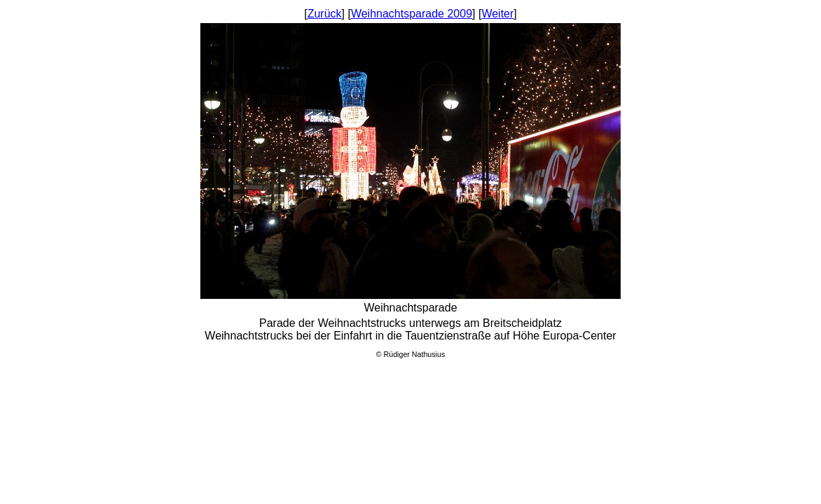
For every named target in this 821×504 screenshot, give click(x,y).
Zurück (325, 14)
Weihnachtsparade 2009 (412, 14)
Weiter (497, 14)
